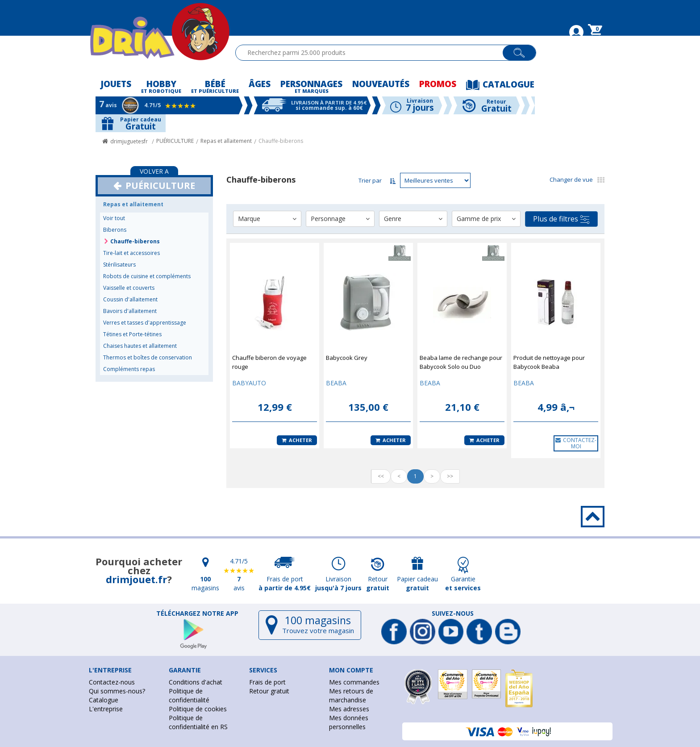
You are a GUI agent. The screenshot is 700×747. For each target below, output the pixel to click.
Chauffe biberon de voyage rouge (269, 362)
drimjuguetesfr (129, 141)
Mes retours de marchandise (351, 695)
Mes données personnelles (349, 722)
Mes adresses (349, 709)
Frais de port (267, 682)
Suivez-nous (453, 613)
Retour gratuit (269, 691)
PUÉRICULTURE (175, 141)
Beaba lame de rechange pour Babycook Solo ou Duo (461, 362)
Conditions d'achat (196, 682)
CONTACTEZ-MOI (576, 443)
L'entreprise (106, 709)
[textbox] (373, 53)
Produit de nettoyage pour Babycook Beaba (549, 362)
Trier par (370, 180)
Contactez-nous (112, 682)
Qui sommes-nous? (117, 691)
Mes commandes (354, 682)
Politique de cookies (198, 709)
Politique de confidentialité (189, 695)
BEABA (336, 383)
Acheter (297, 440)
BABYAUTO (249, 383)
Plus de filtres (561, 219)
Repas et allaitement (226, 141)
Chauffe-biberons (281, 141)
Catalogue (104, 700)
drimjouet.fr (136, 579)
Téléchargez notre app (197, 613)
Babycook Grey (347, 358)
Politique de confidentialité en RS (198, 722)
